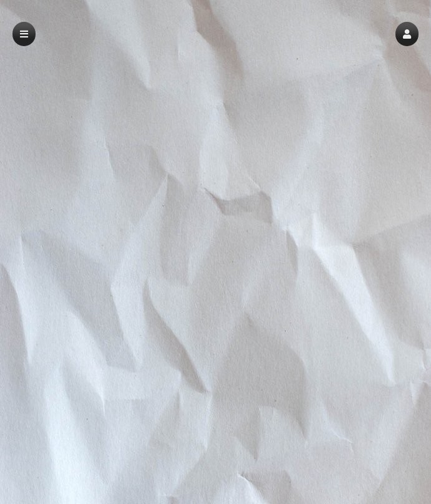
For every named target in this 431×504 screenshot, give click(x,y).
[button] (407, 34)
